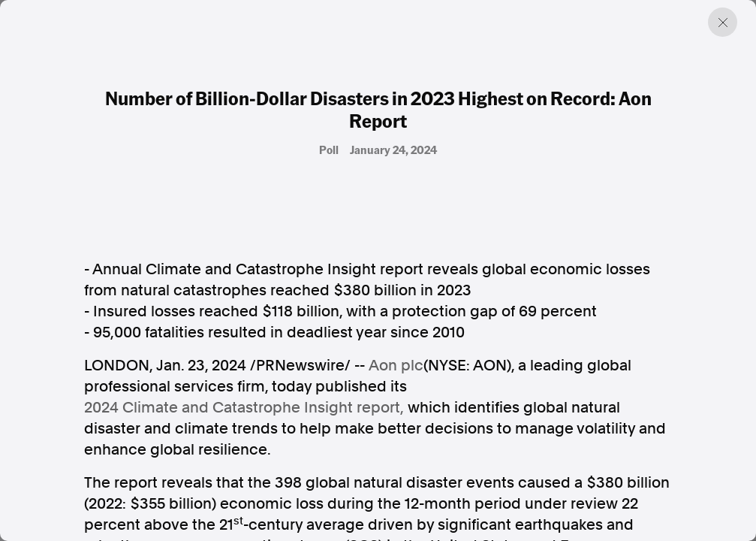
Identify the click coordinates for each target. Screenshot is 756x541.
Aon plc (396, 365)
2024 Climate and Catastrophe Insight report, (244, 407)
